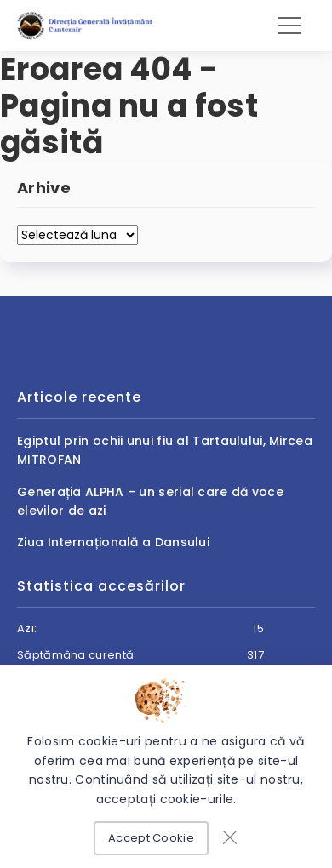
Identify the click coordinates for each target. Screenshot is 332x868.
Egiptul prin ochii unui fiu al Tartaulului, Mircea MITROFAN (165, 450)
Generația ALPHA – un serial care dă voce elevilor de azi (150, 501)
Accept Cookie (151, 838)
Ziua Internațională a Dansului (113, 542)
